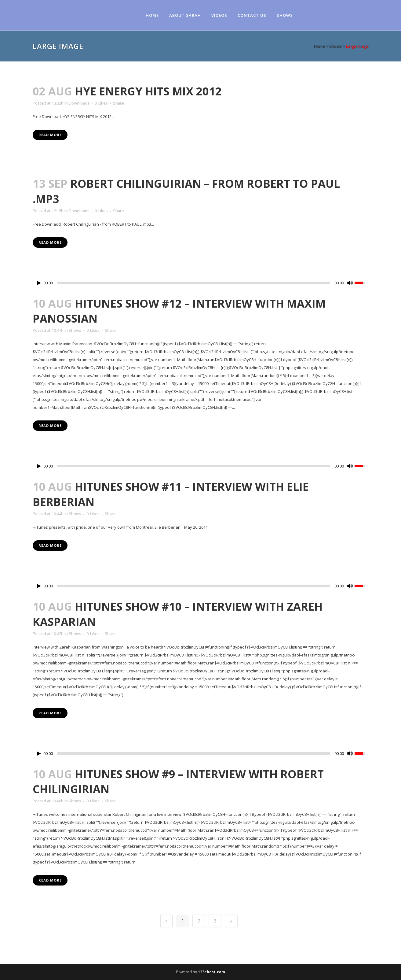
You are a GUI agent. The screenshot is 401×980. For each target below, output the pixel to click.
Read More (50, 135)
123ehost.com (211, 972)
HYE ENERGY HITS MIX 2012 (148, 91)
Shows (335, 46)
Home (319, 46)
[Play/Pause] (39, 283)
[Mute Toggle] (350, 283)
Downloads (79, 103)
